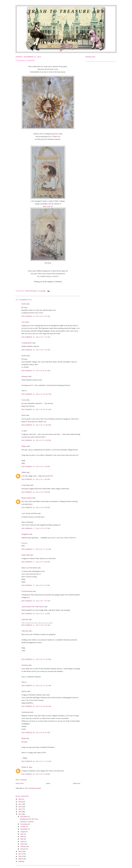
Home (48, 783)
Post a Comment (21, 780)
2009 (20, 859)
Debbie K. (25, 767)
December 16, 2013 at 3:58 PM (36, 492)
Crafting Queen (27, 343)
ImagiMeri (25, 534)
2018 (20, 802)
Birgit (23, 738)
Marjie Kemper (27, 498)
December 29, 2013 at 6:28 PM (36, 774)
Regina (24, 446)
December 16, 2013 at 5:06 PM (36, 507)
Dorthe (24, 356)
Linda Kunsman (27, 591)
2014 (20, 812)
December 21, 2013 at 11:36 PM (36, 659)
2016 (20, 807)
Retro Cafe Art (48, 206)
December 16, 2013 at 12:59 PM (36, 440)
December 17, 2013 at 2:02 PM (36, 562)
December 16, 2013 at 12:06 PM (36, 425)
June (22, 836)
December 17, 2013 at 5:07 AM (36, 528)
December (24, 817)
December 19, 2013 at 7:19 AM (36, 601)
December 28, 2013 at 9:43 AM (36, 732)
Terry (23, 322)
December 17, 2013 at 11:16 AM (36, 549)
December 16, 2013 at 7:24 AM (36, 350)
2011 (20, 854)
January (23, 849)
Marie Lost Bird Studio (29, 568)
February (24, 846)
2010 (20, 856)
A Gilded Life (56, 136)
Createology (26, 485)
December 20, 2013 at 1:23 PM (36, 614)
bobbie (24, 472)
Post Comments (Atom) (33, 788)
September (24, 829)
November (24, 824)
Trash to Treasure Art (66, 11)
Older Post (77, 783)
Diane (24, 415)
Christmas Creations (27, 822)
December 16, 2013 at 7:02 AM (36, 316)
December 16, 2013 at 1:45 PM (36, 466)
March (23, 844)
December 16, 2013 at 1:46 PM (36, 479)
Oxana (24, 400)
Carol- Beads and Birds (29, 513)
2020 (20, 799)
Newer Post (20, 783)
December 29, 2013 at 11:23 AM (36, 761)
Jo (22, 431)
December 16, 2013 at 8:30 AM (36, 371)
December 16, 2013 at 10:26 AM (36, 394)
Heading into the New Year (29, 819)
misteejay (25, 376)
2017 (20, 804)
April (22, 841)
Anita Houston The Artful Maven (33, 607)
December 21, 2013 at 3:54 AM (36, 625)
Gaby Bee (25, 619)
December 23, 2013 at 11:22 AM (36, 685)
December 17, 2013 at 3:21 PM (36, 585)
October (23, 826)
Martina (24, 691)
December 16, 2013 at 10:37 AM (36, 409)
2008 (20, 861)
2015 (20, 809)
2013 (20, 814)
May (22, 839)
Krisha (24, 304)
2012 (20, 851)
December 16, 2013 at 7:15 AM (36, 337)
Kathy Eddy (26, 555)
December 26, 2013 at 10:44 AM (36, 706)
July (22, 834)
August (23, 832)
